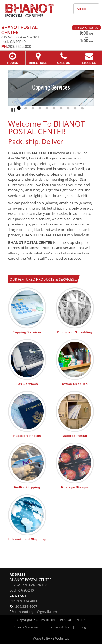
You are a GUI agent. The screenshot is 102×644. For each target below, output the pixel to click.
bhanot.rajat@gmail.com (37, 612)
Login (85, 627)
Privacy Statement (27, 627)
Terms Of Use (59, 627)
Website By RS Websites (51, 638)
